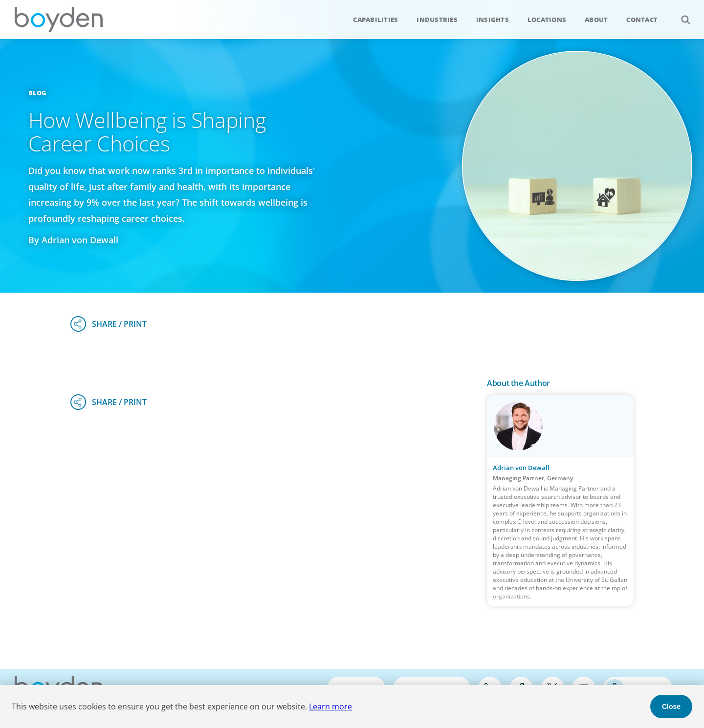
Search (680, 14)
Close (671, 707)
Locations (547, 20)
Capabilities (375, 20)
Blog (38, 93)
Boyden (59, 20)
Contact (642, 20)
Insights (493, 20)
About (596, 20)
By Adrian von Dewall (73, 240)
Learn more (330, 707)
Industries (437, 20)
